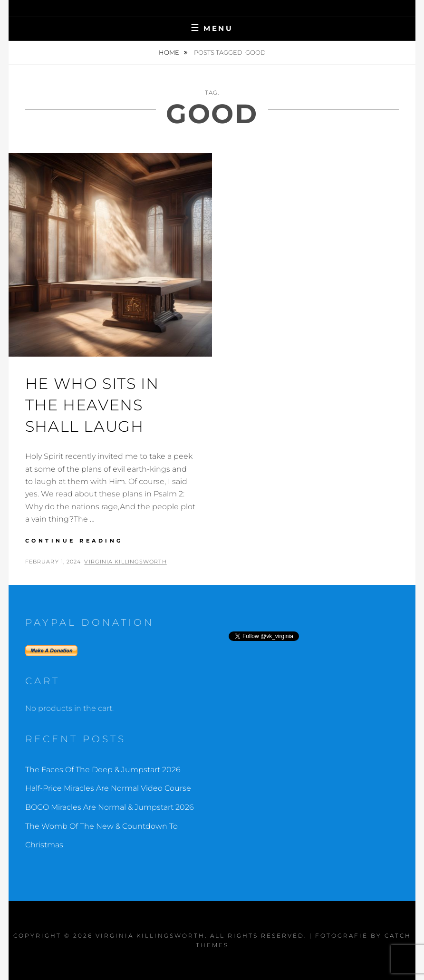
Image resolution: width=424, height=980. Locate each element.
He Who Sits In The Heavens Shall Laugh (92, 405)
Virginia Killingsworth (125, 562)
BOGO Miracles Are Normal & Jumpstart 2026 (110, 807)
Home (170, 52)
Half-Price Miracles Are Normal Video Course (108, 788)
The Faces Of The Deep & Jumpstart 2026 (103, 770)
